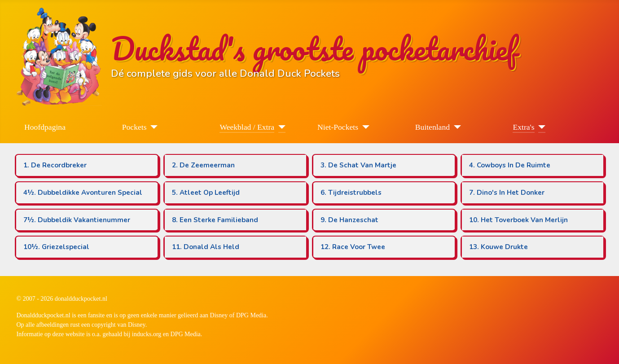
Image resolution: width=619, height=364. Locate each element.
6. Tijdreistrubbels (351, 193)
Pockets (134, 127)
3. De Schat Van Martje (358, 165)
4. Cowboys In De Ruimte (510, 165)
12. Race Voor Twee (353, 247)
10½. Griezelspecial (56, 247)
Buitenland (432, 127)
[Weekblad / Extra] (280, 127)
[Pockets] (152, 127)
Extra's (523, 127)
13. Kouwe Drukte (498, 247)
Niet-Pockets (338, 127)
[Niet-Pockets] (364, 127)
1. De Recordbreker (55, 165)
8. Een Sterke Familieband (215, 220)
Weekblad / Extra (247, 127)
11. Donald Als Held (206, 247)
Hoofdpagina (45, 127)
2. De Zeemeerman (203, 165)
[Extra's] (540, 127)
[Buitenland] (455, 127)
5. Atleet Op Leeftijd (206, 193)
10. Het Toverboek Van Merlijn (518, 220)
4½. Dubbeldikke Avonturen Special (83, 193)
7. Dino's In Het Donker (507, 193)
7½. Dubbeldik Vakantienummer (77, 220)
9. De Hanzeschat (349, 220)
